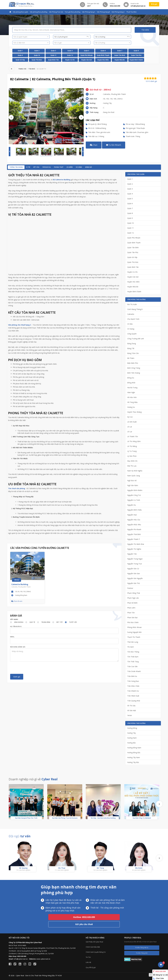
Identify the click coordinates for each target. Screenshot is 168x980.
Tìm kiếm (145, 30)
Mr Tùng (100, 868)
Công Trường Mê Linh (136, 339)
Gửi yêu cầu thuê (84, 924)
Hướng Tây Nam (134, 757)
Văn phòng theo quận (20, 12)
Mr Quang (23, 868)
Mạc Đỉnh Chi (132, 461)
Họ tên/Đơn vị (16, 626)
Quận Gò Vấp (20, 60)
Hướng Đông (132, 728)
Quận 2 (37, 51)
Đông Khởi (131, 383)
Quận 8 (136, 51)
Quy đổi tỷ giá (91, 967)
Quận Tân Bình (120, 55)
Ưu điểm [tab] (70, 167)
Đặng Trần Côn (133, 353)
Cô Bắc (130, 324)
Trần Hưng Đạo (133, 681)
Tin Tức (88, 957)
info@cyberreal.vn (21, 959)
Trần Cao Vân (132, 666)
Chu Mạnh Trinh (133, 319)
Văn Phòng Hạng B (103, 12)
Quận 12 (70, 55)
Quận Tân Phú (136, 55)
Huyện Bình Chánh (136, 60)
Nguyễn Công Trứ (134, 495)
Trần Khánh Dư (133, 691)
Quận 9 (20, 55)
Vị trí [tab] (28, 167)
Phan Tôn (131, 613)
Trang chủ (22, 69)
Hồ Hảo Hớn (132, 397)
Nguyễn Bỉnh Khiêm (135, 490)
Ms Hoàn (139, 868)
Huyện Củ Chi (70, 60)
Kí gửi (154, 4)
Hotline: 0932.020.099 (84, 917)
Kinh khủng (19, 622)
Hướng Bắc (132, 743)
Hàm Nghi (131, 392)
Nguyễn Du (132, 505)
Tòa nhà (32, 69)
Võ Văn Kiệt (132, 710)
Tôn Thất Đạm (133, 657)
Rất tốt (60, 622)
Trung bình (46, 622)
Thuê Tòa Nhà (131, 12)
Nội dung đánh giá (18, 647)
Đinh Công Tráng (134, 368)
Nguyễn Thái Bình (134, 534)
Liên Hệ (88, 962)
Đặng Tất (131, 348)
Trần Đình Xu (132, 676)
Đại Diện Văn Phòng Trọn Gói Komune (65, 818)
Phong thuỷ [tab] (59, 167)
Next (81, 117)
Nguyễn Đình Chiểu (134, 510)
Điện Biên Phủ (133, 363)
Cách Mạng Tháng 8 (135, 309)
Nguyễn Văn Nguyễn (135, 578)
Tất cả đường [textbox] (112, 37)
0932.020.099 (159, 971)
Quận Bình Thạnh (103, 55)
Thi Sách (130, 647)
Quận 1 (20, 51)
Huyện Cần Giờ (87, 60)
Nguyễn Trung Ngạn (135, 559)
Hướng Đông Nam (134, 748)
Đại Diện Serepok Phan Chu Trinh (26, 818)
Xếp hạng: (14, 619)
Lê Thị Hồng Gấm (134, 441)
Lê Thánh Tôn (133, 436)
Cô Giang (131, 329)
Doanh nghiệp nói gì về (33, 779)
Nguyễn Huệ (132, 515)
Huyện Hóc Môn (103, 60)
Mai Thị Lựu (132, 466)
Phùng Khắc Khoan (134, 627)
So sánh (79, 167)
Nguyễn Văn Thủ (134, 583)
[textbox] (30, 37)
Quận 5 (87, 51)
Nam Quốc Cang (134, 476)
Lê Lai (130, 427)
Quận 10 (37, 55)
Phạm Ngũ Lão (133, 598)
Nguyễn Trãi (132, 554)
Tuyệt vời (73, 622)
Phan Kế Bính (132, 603)
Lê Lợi (130, 432)
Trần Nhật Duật (133, 696)
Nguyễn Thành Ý (134, 539)
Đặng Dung (132, 344)
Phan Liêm (131, 608)
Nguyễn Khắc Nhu (134, 525)
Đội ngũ (20, 836)
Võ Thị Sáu (131, 706)
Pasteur (130, 588)
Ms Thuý (62, 868)
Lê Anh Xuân (132, 422)
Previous (11, 117)
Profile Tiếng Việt (142, 948)
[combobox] (31, 37)
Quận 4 (70, 51)
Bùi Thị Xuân (132, 304)
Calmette (131, 314)
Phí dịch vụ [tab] (47, 167)
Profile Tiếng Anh (142, 953)
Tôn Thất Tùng (133, 662)
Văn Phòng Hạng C (118, 12)
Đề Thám (131, 358)
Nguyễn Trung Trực (135, 564)
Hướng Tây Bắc (133, 762)
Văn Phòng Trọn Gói (56, 12)
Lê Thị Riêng (132, 446)
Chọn (94, 145)
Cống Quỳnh (132, 334)
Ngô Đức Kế (132, 481)
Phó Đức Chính (133, 622)
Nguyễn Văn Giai (133, 573)
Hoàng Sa (131, 407)
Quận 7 (120, 51)
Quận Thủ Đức (37, 60)
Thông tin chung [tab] (16, 167)
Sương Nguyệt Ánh (134, 632)
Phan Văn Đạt (132, 618)
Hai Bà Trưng (132, 388)
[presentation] (28, 668)
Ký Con (130, 417)
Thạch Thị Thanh (134, 637)
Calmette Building (20, 584)
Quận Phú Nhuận (87, 55)
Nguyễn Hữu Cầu (134, 520)
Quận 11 (53, 55)
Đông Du (131, 378)
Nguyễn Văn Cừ (133, 569)
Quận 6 (103, 51)
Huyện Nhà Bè (120, 60)
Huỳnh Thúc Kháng (134, 412)
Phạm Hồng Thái (134, 593)
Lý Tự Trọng (132, 451)
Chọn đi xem (17, 601)
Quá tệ (32, 622)
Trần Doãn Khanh (134, 671)
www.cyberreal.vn (43, 959)
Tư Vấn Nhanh (114, 145)
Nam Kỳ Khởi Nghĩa (135, 471)
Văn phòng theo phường (39, 12)
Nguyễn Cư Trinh (134, 500)
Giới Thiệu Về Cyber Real (94, 942)
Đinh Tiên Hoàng (134, 373)
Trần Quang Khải (134, 701)
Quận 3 (53, 51)
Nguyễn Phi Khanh (134, 529)
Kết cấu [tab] (36, 167)
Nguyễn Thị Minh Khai (136, 544)
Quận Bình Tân (53, 60)
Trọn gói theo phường (73, 12)
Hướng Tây (131, 733)
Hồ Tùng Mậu (132, 402)
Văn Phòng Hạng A (89, 12)
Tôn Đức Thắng (133, 652)
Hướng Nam (132, 738)
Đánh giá (88, 167)
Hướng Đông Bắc (134, 753)
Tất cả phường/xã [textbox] (71, 37)
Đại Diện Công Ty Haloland (142, 818)
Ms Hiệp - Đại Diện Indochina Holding (103, 818)
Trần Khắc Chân (133, 686)
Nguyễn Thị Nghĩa (134, 549)
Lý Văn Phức (132, 456)
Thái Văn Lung (133, 642)
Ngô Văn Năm (133, 485)
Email (12, 637)
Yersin (130, 715)
